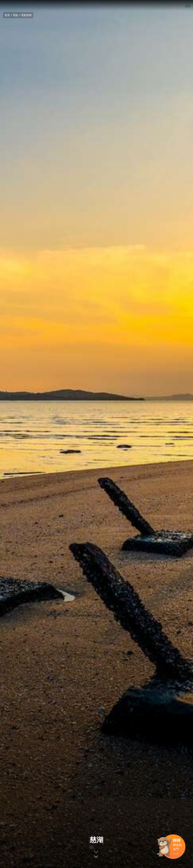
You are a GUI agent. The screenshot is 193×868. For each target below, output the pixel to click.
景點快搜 (26, 15)
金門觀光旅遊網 (96, 5)
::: (1, 2)
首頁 (7, 15)
